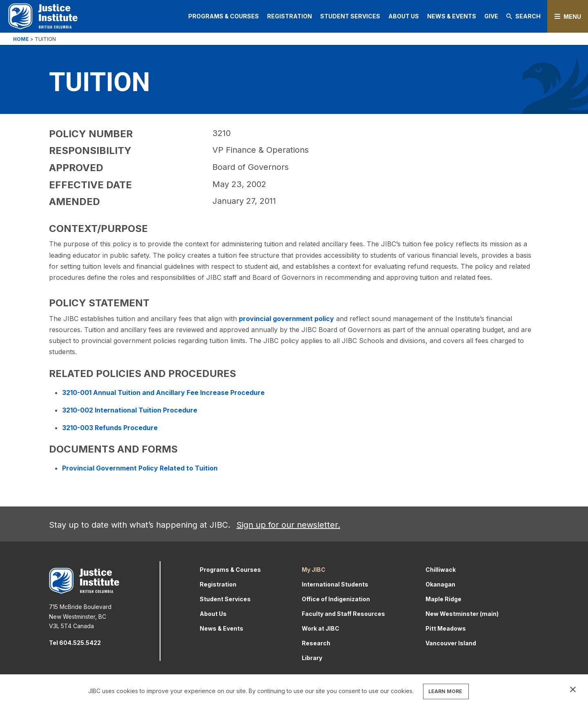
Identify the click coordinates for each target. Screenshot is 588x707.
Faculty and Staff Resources (343, 614)
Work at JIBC (321, 628)
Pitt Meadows (446, 628)
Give (491, 16)
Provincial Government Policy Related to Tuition (140, 468)
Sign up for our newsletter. (288, 525)
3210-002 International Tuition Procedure (130, 410)
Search (523, 16)
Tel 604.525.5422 (75, 643)
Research (316, 643)
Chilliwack (441, 570)
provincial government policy (286, 319)
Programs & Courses (224, 16)
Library (312, 658)
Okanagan (440, 584)
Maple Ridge (443, 599)
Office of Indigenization (336, 599)
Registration (290, 16)
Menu (572, 17)
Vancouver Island (451, 643)
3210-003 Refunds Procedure (110, 428)
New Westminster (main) (462, 614)
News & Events (452, 16)
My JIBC (314, 570)
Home (21, 39)
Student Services (350, 16)
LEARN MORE (445, 691)
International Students (335, 584)
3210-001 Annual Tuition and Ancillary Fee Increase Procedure (163, 393)
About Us (404, 16)
